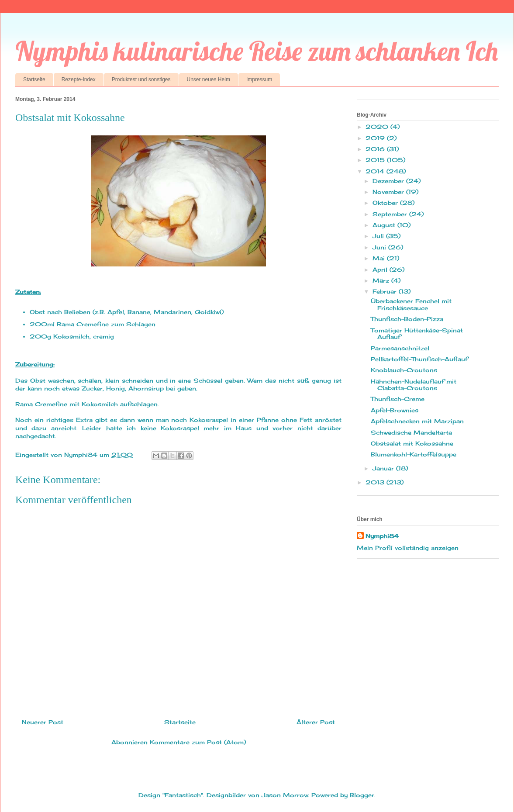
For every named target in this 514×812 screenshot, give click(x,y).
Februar (386, 291)
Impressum (259, 79)
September (391, 214)
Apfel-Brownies (395, 410)
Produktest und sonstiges (141, 79)
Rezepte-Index (79, 79)
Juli (379, 236)
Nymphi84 (382, 536)
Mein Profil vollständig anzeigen (408, 548)
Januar (384, 468)
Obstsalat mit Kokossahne (412, 443)
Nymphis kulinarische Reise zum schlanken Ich (257, 51)
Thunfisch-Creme (398, 399)
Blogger (362, 795)
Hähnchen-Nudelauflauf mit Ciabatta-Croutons (414, 385)
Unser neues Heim (209, 79)
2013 (376, 482)
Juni (380, 247)
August (385, 225)
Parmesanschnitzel (400, 348)
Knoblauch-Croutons (404, 370)
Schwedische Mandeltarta (411, 432)
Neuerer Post (43, 722)
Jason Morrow (285, 795)
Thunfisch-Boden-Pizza (407, 319)
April (381, 270)
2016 (376, 149)
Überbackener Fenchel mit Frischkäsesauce (411, 304)
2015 (376, 160)
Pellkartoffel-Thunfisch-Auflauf (419, 359)
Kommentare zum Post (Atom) (198, 742)
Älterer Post (316, 722)
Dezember (389, 181)
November (389, 192)
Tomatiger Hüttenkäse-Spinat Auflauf (417, 334)
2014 (376, 171)
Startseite (34, 79)
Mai (380, 258)
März (382, 280)
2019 (376, 138)
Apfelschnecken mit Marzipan (417, 421)
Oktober (386, 203)
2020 (378, 127)
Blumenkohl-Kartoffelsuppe (414, 454)
